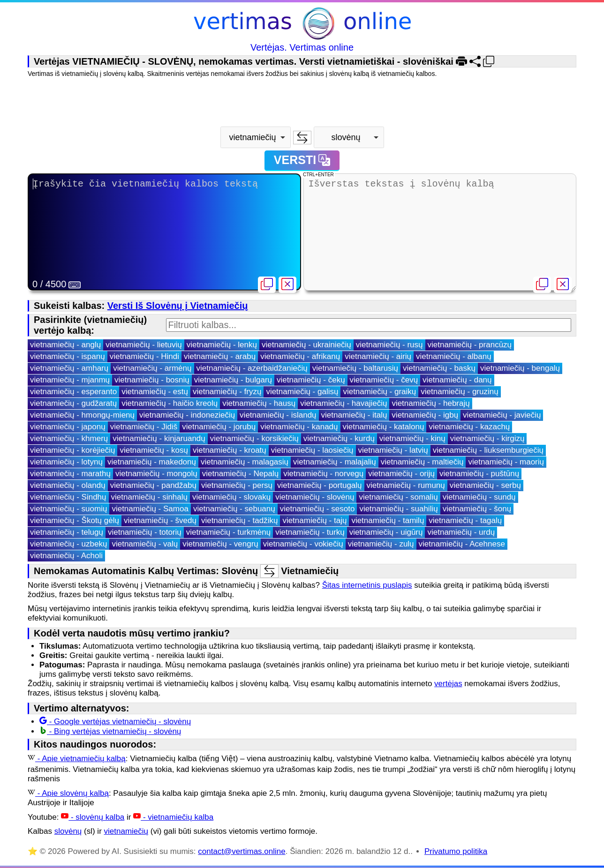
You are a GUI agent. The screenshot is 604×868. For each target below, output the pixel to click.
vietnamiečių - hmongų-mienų (82, 415)
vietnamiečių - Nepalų (240, 474)
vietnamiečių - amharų (69, 368)
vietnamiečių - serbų (485, 485)
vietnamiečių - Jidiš (144, 427)
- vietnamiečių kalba (173, 817)
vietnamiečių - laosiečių (312, 450)
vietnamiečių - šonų (477, 509)
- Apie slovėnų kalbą (68, 793)
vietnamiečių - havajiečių (344, 403)
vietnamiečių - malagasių (245, 462)
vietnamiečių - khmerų (69, 438)
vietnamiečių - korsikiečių (254, 438)
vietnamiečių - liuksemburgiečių (488, 450)
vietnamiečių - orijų (401, 474)
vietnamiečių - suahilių (398, 509)
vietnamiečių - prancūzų (470, 345)
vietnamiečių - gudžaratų (73, 403)
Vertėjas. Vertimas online (302, 47)
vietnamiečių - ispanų (68, 356)
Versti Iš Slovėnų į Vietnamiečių (178, 306)
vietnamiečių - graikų (379, 392)
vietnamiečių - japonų (68, 427)
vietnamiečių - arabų (220, 356)
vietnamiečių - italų (354, 415)
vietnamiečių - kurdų (339, 438)
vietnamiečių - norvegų (323, 474)
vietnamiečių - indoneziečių (187, 415)
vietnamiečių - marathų (70, 474)
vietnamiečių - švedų (160, 520)
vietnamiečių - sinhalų (149, 497)
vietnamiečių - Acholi (66, 556)
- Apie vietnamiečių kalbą (77, 759)
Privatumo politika (456, 851)
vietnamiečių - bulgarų (233, 380)
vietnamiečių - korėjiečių (72, 450)
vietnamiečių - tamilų (388, 520)
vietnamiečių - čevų (384, 380)
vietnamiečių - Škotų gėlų (75, 520)
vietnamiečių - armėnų (152, 368)
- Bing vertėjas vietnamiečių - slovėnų (110, 731)
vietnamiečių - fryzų (227, 392)
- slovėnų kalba (93, 817)
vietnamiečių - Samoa (150, 509)
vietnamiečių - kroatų (230, 450)
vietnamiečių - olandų (68, 485)
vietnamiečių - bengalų (520, 368)
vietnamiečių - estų (155, 392)
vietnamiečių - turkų (310, 532)
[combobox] (256, 137)
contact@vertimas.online (242, 851)
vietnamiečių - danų (457, 380)
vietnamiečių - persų (237, 485)
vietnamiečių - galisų (302, 392)
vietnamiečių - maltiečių (422, 462)
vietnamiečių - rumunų (406, 485)
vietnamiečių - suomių (68, 509)
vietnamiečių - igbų (425, 415)
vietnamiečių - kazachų (469, 427)
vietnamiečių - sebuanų (234, 509)
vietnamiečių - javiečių (502, 415)
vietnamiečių (126, 831)
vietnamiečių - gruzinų (459, 392)
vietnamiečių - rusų (389, 345)
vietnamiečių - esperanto (73, 392)
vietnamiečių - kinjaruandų (159, 438)
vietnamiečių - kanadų (299, 427)
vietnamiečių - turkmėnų (228, 532)
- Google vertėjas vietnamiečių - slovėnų (115, 722)
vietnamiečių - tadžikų (239, 520)
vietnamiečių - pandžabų (153, 485)
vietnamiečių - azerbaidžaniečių (252, 368)
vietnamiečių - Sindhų (68, 497)
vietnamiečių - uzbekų (68, 544)
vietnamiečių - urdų (461, 532)
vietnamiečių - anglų (65, 345)
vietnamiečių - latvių (393, 450)
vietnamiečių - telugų (67, 532)
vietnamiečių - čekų (311, 380)
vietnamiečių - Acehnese (462, 544)
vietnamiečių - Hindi (144, 356)
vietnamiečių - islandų (278, 415)
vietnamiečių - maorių (506, 462)
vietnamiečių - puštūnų (479, 474)
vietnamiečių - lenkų (222, 345)
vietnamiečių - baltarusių (355, 368)
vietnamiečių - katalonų (384, 427)
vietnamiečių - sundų (479, 497)
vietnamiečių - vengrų (220, 544)
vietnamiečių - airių (378, 356)
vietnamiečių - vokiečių (303, 544)
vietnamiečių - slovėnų (315, 497)
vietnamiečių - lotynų (66, 462)
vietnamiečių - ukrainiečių (306, 345)
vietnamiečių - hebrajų (430, 403)
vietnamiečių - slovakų (231, 497)
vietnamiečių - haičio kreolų (170, 403)
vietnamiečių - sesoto (317, 509)
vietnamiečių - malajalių (335, 462)
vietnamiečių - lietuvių (144, 345)
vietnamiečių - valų (145, 544)
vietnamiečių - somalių (398, 497)
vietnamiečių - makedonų (152, 462)
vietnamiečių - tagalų (465, 520)
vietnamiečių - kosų (154, 450)
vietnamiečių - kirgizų (487, 438)
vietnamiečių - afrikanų (300, 356)
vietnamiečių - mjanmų (70, 380)
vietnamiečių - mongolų (156, 474)
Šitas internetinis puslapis (367, 585)
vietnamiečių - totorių (145, 532)
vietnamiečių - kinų (412, 438)
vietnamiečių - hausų (259, 403)
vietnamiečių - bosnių (152, 380)
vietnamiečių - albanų (454, 356)
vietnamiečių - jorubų (219, 427)
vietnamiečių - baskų (439, 368)
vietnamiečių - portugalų (319, 485)
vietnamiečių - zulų (381, 544)
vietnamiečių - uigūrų (386, 532)
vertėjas (448, 684)
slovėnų (68, 831)
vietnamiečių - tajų (314, 520)
